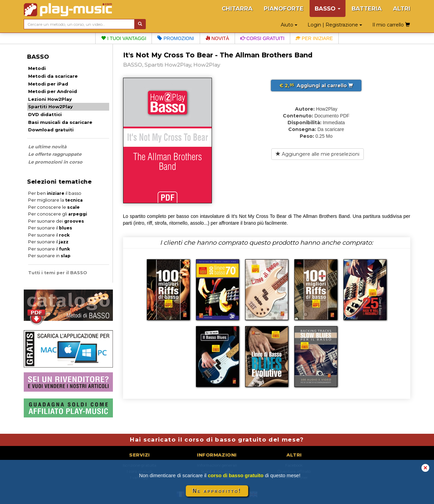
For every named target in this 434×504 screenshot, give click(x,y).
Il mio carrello (391, 25)
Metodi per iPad (48, 84)
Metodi (37, 68)
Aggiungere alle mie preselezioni (318, 154)
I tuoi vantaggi (124, 38)
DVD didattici (45, 114)
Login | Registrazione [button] (335, 25)
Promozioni (176, 38)
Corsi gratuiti (262, 38)
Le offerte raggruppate (55, 154)
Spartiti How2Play (51, 107)
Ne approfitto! (217, 491)
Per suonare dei (56, 221)
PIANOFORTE (284, 8)
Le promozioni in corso (55, 162)
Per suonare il (50, 228)
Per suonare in (49, 256)
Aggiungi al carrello (316, 86)
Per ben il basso (55, 193)
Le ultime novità (47, 147)
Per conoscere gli (58, 214)
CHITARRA (237, 8)
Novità (217, 38)
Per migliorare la (55, 200)
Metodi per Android (53, 91)
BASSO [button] (328, 8)
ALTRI (402, 8)
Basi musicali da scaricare (60, 122)
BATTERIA (367, 8)
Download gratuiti (51, 130)
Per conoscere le (54, 207)
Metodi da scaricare (53, 76)
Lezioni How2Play (50, 99)
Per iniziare (314, 38)
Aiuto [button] (289, 25)
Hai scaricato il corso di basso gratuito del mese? (217, 440)
